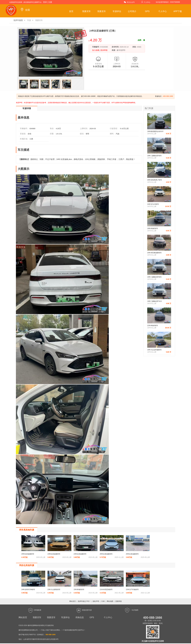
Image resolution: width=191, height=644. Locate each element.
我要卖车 (102, 11)
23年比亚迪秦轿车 (54, 554)
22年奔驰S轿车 (153, 326)
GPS (147, 11)
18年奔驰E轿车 (153, 228)
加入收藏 (96, 50)
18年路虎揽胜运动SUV (155, 131)
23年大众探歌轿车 (54, 590)
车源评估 (117, 11)
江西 (31, 139)
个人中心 (146, 2)
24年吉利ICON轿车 (28, 590)
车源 (29, 20)
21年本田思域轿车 (106, 590)
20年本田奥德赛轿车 (154, 253)
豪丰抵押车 (121, 50)
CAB (103, 601)
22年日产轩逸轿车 (132, 590)
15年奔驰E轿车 (79, 590)
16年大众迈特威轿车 (154, 350)
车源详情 (27, 108)
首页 (71, 11)
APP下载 (178, 11)
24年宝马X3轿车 (153, 204)
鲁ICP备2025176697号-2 (27, 635)
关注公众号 (129, 2)
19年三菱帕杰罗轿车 (154, 156)
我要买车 (86, 11)
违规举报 (118, 601)
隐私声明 (96, 601)
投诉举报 (104, 50)
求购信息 (80, 617)
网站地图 (110, 601)
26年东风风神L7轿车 (155, 180)
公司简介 (132, 11)
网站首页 (73, 601)
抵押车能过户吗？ (84, 601)
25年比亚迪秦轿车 (28, 554)
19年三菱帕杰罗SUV (155, 301)
